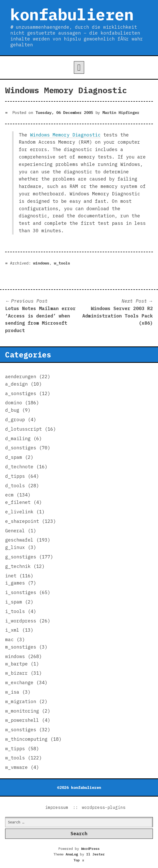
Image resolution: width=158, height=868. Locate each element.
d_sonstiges (21, 448)
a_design (16, 384)
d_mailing (18, 438)
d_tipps (15, 476)
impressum (57, 807)
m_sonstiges (21, 647)
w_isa (12, 692)
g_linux (15, 547)
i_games (15, 583)
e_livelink (19, 512)
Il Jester (95, 854)
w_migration (21, 701)
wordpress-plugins (104, 807)
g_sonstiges (21, 557)
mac (9, 639)
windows (41, 263)
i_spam (14, 602)
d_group (15, 420)
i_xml (12, 630)
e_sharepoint (22, 521)
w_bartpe (16, 664)
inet (11, 576)
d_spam (14, 457)
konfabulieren (72, 14)
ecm (9, 495)
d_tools (15, 486)
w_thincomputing (26, 739)
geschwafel (19, 540)
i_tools (15, 611)
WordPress (90, 849)
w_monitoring (22, 711)
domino (14, 403)
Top (79, 860)
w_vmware (16, 767)
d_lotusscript (23, 429)
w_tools (62, 263)
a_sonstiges (21, 393)
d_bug (12, 410)
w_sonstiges (21, 730)
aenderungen (21, 377)
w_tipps (15, 749)
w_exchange (19, 682)
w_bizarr (16, 673)
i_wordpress (21, 621)
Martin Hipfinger (121, 112)
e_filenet (18, 502)
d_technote (19, 467)
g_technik (18, 566)
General (15, 531)
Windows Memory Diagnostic (65, 135)
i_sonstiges (21, 592)
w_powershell (22, 720)
